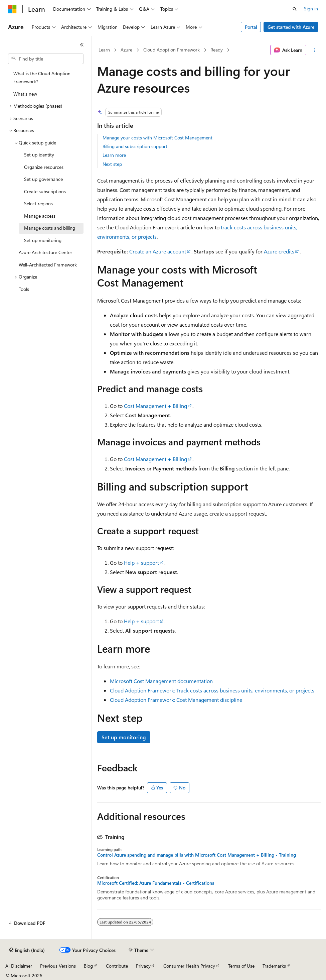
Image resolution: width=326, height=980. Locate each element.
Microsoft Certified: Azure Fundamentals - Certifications (156, 883)
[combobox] (46, 59)
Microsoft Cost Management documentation (161, 681)
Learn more (114, 155)
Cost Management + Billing (155, 406)
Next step (112, 164)
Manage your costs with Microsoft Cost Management (157, 138)
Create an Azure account (158, 251)
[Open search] (295, 9)
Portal (251, 27)
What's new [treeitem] (25, 94)
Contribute (117, 966)
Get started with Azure (291, 27)
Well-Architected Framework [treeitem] (48, 265)
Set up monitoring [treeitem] (43, 240)
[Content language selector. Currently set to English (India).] (27, 950)
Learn (104, 50)
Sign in (311, 9)
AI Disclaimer (19, 966)
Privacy (143, 966)
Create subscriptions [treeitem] (45, 191)
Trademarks (274, 966)
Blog (88, 966)
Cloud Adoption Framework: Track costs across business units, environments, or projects (212, 690)
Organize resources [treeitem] (44, 167)
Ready (217, 50)
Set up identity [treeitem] (39, 155)
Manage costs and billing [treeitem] (50, 228)
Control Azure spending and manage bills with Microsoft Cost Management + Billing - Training (197, 855)
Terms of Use (241, 966)
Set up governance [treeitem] (43, 179)
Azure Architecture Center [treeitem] (45, 252)
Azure (126, 50)
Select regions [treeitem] (38, 203)
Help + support (141, 563)
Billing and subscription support (135, 146)
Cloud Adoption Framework (172, 50)
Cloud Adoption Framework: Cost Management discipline (176, 700)
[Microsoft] (12, 9)
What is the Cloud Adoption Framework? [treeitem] (42, 78)
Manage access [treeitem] (40, 216)
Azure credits (279, 251)
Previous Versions (58, 966)
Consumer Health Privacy (189, 966)
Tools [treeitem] (24, 289)
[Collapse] (82, 45)
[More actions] (315, 50)
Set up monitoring (124, 737)
